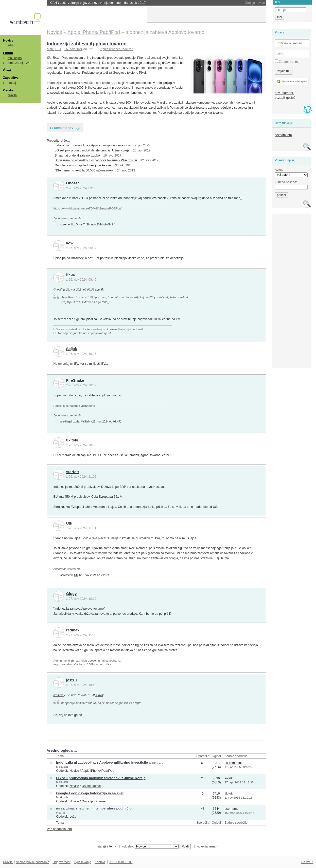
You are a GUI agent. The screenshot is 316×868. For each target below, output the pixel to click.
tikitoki (72, 440)
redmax (73, 630)
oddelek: (150, 846)
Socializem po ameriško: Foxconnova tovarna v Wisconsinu (96, 160)
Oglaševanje (82, 862)
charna (60, 813)
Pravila (8, 862)
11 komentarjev (61, 128)
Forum (8, 53)
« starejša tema (106, 846)
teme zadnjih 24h (20, 63)
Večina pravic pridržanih (33, 862)
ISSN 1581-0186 (121, 862)
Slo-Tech (53, 58)
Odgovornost (62, 862)
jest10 (72, 680)
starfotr (73, 472)
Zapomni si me (287, 62)
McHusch (62, 767)
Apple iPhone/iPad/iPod (117, 49)
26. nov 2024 (73, 49)
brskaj (12, 83)
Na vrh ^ (307, 862)
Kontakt (100, 862)
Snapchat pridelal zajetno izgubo (77, 156)
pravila (12, 95)
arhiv (11, 45)
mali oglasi (15, 58)
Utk (69, 523)
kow (70, 243)
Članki (8, 70)
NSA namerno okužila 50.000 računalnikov (84, 170)
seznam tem (283, 135)
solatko (229, 778)
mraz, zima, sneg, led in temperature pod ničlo (94, 808)
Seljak (72, 349)
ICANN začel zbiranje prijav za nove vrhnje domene (98, 3)
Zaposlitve (11, 78)
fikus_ (72, 275)
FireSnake (75, 380)
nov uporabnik (284, 93)
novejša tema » (207, 846)
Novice (8, 41)
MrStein (86, 421)
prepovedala (116, 58)
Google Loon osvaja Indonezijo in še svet (83, 165)
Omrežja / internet (94, 801)
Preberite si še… (58, 141)
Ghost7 (73, 183)
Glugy (72, 594)
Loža (73, 817)
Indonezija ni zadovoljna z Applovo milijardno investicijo (93, 145)
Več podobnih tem (59, 829)
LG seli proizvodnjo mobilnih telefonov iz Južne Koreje (92, 150)
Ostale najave (91, 786)
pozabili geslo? (285, 98)
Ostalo (8, 90)
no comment (233, 763)
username (231, 809)
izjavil (99, 290)
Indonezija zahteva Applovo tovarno (87, 44)
